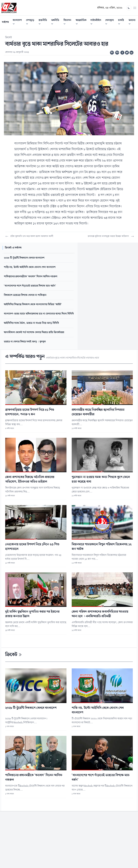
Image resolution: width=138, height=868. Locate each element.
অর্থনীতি (56, 22)
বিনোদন (69, 22)
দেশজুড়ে (31, 22)
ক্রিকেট (9, 38)
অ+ (117, 53)
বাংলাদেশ (18, 22)
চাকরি (122, 22)
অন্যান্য (133, 22)
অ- (112, 53)
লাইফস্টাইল (97, 22)
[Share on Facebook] (122, 53)
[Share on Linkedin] (131, 53)
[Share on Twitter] (127, 53)
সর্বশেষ (5, 22)
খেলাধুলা (111, 22)
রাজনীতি (44, 22)
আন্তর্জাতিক (82, 22)
